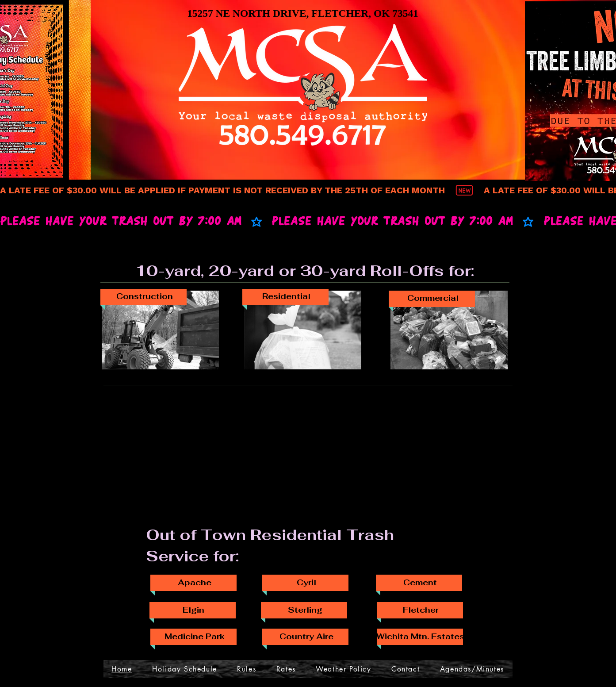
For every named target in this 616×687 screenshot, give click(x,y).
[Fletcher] (421, 610)
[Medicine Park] (195, 636)
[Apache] (195, 582)
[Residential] (287, 296)
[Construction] (145, 296)
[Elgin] (194, 610)
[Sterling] (305, 610)
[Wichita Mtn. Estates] (420, 636)
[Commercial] (433, 298)
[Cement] (420, 582)
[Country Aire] (306, 636)
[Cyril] (306, 582)
